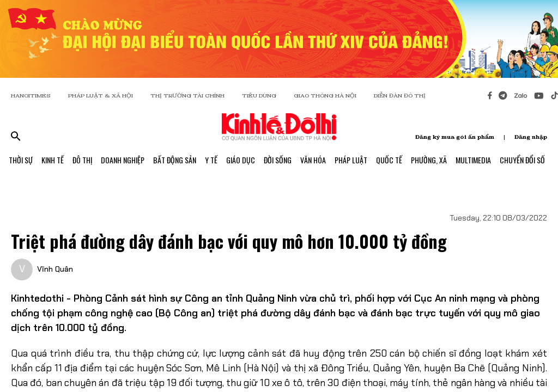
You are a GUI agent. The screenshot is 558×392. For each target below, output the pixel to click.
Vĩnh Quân (55, 269)
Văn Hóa (313, 160)
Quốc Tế (389, 160)
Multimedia (473, 160)
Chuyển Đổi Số (522, 160)
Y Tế (211, 160)
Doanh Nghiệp (123, 160)
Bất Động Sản (175, 160)
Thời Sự (21, 160)
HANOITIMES (31, 96)
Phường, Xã (429, 160)
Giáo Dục (241, 160)
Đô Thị (82, 160)
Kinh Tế (53, 160)
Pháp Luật (351, 160)
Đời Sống (278, 160)
